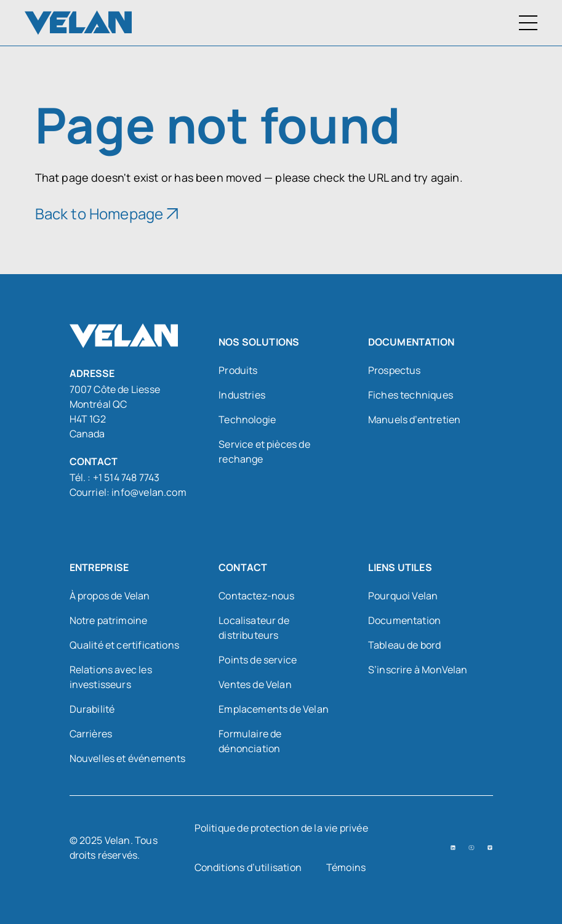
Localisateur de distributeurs (254, 628)
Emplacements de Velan (274, 709)
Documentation (404, 620)
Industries (242, 395)
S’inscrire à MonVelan (418, 670)
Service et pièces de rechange (264, 452)
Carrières (91, 734)
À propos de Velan (110, 596)
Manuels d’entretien (414, 419)
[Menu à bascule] (528, 23)
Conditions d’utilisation (248, 867)
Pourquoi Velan (403, 596)
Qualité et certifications (125, 645)
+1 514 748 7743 (126, 477)
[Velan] (78, 22)
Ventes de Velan (255, 684)
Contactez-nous (257, 596)
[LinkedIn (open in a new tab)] (453, 848)
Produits (238, 370)
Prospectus (395, 370)
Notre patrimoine (109, 620)
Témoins (346, 867)
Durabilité (92, 709)
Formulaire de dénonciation (250, 741)
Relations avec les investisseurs (111, 677)
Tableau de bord (405, 645)
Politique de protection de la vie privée (281, 828)
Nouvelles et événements (128, 758)
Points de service (258, 660)
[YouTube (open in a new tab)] (472, 848)
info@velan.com (149, 492)
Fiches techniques (411, 395)
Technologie (247, 419)
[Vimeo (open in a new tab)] (490, 848)
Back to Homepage (99, 213)
